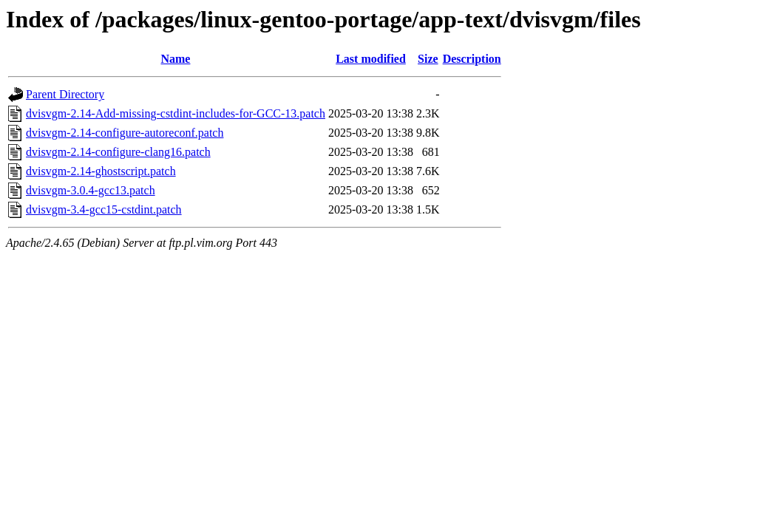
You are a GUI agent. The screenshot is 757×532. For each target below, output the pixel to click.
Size (428, 59)
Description (472, 59)
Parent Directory (65, 94)
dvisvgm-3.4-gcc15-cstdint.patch (104, 209)
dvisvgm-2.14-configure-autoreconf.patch (125, 133)
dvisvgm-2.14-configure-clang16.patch (118, 152)
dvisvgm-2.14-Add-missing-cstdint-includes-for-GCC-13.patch (176, 113)
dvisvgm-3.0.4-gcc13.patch (91, 190)
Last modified (371, 59)
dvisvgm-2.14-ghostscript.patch (101, 171)
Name (175, 59)
